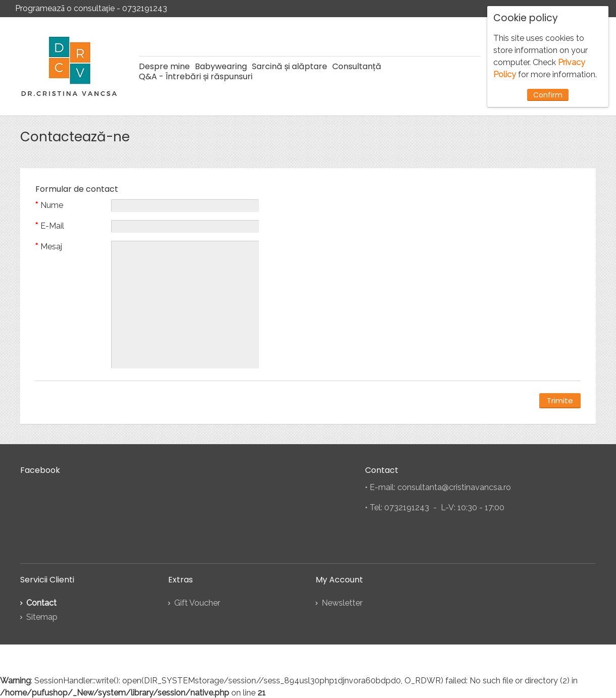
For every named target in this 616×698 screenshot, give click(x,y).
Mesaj (51, 246)
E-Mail (52, 225)
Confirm (548, 95)
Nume (52, 205)
